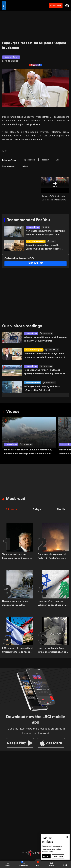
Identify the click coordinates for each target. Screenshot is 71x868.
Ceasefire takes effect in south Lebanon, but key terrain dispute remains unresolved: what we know (44, 247)
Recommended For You (28, 220)
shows (51, 864)
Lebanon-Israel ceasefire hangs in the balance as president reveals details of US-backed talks (44, 356)
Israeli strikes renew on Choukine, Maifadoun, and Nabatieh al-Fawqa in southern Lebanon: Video (28, 452)
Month (61, 509)
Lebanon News (33, 227)
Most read (16, 499)
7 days (37, 509)
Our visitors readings (22, 326)
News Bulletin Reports (36, 241)
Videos (13, 412)
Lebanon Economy (32, 383)
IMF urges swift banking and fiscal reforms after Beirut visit (42, 388)
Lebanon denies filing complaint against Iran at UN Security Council (45, 339)
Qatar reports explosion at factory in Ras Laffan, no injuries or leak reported (52, 557)
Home (7, 864)
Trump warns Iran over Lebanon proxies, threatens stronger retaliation (17, 557)
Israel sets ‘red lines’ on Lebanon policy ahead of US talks (53, 604)
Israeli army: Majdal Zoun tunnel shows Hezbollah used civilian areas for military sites (53, 651)
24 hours (12, 509)
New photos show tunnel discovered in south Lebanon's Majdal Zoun (45, 233)
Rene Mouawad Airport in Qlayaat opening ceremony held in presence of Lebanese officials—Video (44, 372)
